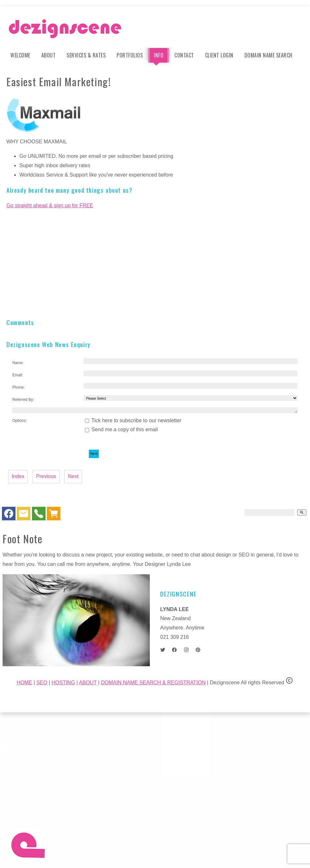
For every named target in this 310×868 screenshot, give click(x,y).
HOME (25, 683)
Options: (20, 421)
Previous (46, 476)
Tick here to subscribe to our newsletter (133, 420)
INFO (159, 55)
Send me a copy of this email (121, 429)
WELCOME (20, 55)
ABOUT (49, 55)
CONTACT (184, 55)
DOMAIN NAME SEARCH (269, 55)
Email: (18, 375)
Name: (18, 363)
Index (18, 476)
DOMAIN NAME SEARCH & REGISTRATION (153, 683)
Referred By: (23, 400)
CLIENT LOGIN (219, 55)
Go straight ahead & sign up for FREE (50, 205)
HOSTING (63, 683)
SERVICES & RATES (86, 55)
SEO (42, 683)
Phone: (18, 387)
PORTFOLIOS (130, 55)
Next (73, 476)
